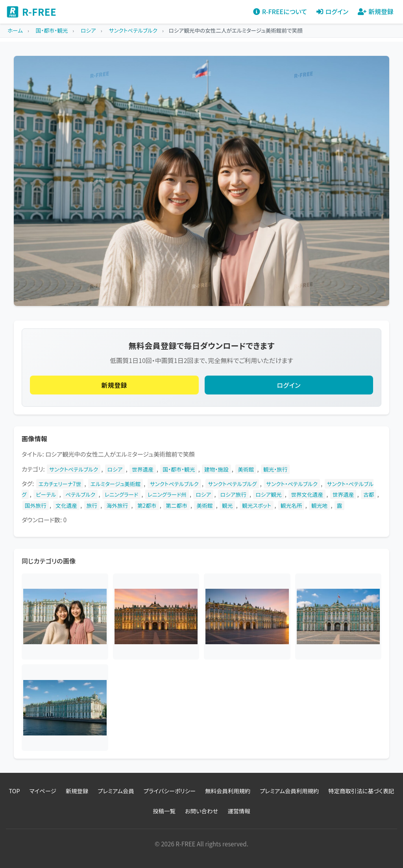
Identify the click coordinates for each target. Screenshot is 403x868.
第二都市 (177, 505)
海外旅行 (117, 505)
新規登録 (114, 385)
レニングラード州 (167, 494)
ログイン (289, 385)
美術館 (246, 469)
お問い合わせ (202, 811)
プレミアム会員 (116, 791)
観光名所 (291, 505)
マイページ (43, 791)
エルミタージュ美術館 (116, 484)
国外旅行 (36, 505)
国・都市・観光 (179, 469)
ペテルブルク (80, 494)
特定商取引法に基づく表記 (361, 791)
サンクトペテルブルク (74, 469)
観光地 (319, 505)
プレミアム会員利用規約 (289, 791)
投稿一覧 (164, 811)
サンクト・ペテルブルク (292, 484)
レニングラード (121, 494)
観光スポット (257, 505)
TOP (15, 791)
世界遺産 (143, 469)
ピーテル (46, 494)
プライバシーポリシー (170, 791)
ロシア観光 (268, 494)
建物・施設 (216, 469)
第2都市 (147, 505)
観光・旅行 (275, 469)
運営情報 (239, 811)
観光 (227, 505)
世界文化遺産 (307, 494)
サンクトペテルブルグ (232, 484)
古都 (369, 494)
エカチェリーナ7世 (60, 484)
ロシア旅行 (233, 494)
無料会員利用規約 (228, 791)
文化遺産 (66, 505)
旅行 (92, 505)
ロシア (115, 469)
